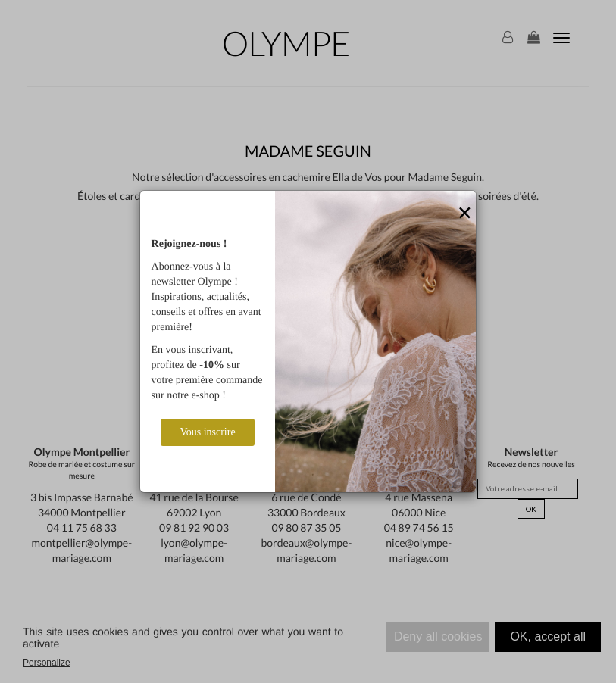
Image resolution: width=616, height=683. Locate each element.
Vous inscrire (207, 432)
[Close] (464, 214)
